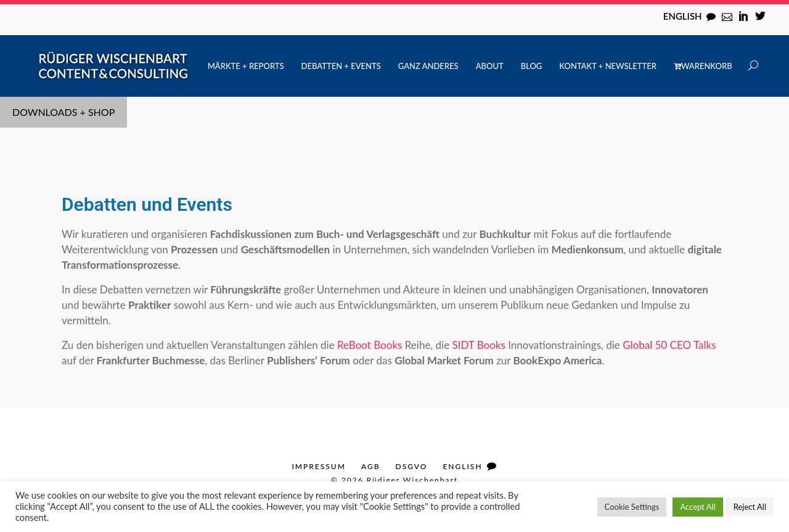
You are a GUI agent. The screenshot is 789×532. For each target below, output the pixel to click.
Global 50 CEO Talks (669, 345)
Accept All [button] (697, 507)
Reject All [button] (750, 507)
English (683, 16)
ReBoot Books (370, 345)
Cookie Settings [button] (632, 507)
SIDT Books (479, 345)
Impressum (318, 466)
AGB (371, 466)
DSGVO (412, 466)
